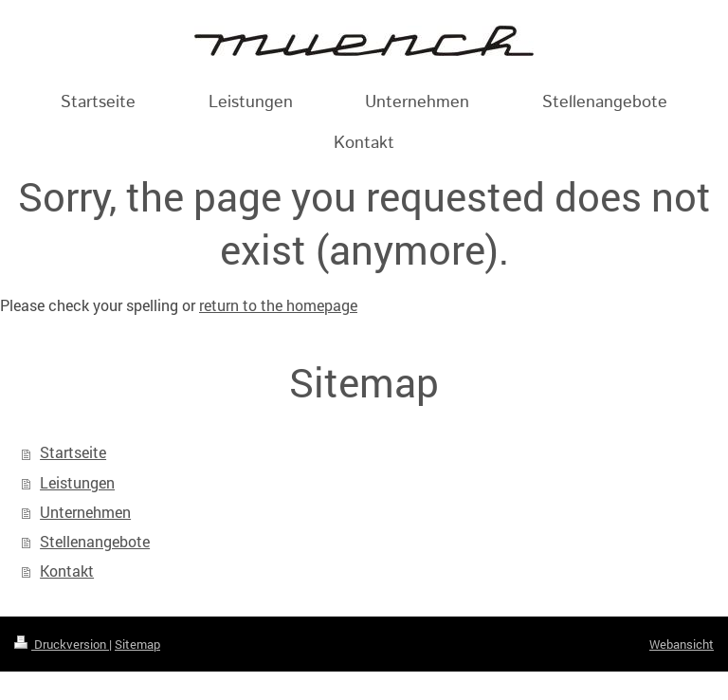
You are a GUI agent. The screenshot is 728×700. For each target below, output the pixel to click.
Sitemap (137, 644)
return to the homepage (278, 305)
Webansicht (682, 644)
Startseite (73, 452)
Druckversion (62, 644)
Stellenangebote (95, 542)
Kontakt (67, 571)
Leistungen (77, 483)
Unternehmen (85, 512)
